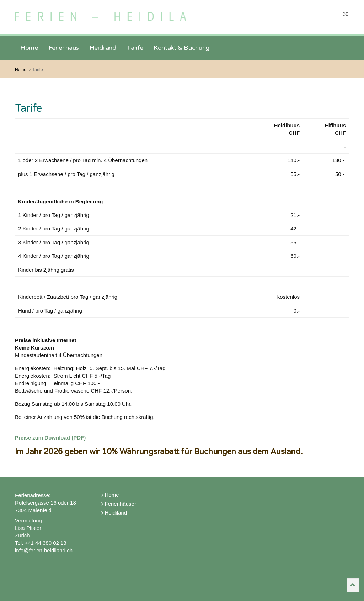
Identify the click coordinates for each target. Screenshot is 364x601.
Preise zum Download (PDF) (50, 438)
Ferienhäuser (119, 504)
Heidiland (114, 513)
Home (110, 495)
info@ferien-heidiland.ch (44, 550)
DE (345, 14)
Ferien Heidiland (114, 14)
